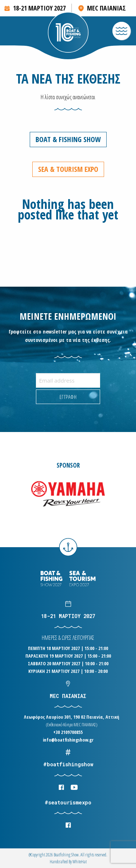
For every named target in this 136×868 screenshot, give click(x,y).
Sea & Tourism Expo (68, 169)
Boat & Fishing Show (68, 139)
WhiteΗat (80, 862)
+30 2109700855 (68, 732)
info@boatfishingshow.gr (68, 740)
